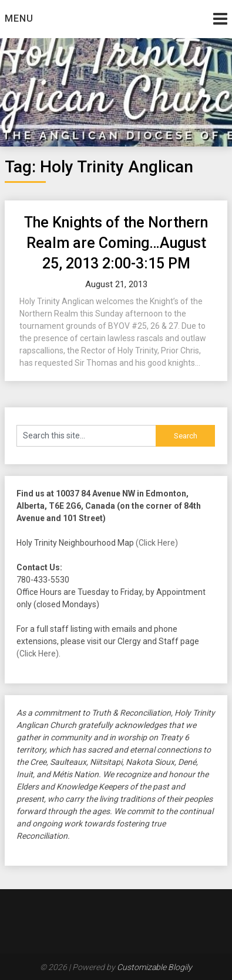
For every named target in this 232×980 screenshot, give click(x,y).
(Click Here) (157, 543)
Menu (19, 18)
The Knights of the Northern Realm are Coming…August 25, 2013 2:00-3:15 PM (116, 243)
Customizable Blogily (154, 967)
